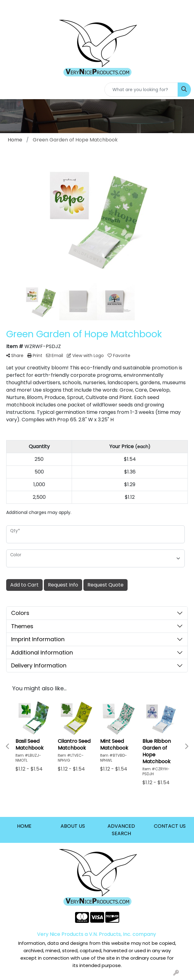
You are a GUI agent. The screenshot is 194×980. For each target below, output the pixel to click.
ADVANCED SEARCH (121, 830)
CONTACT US (170, 826)
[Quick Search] (141, 90)
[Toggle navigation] (10, 90)
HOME (24, 826)
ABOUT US (73, 826)
